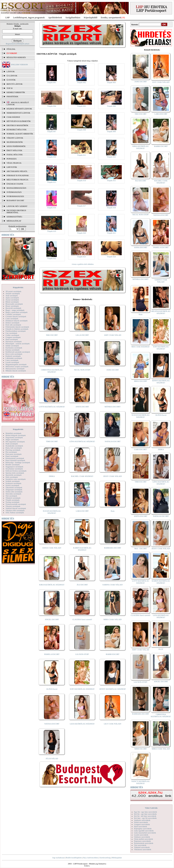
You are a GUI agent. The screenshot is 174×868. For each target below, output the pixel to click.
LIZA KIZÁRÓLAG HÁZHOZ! (82, 724)
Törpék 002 (81, 82)
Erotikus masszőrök (17, 125)
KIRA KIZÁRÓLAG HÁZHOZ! (52, 585)
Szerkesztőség (105, 858)
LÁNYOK (11, 71)
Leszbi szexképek (12, 362)
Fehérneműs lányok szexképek (17, 327)
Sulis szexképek (12, 477)
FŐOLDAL (11, 49)
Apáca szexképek (12, 298)
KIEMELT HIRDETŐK (16, 92)
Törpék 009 (111, 131)
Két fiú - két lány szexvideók (145, 816)
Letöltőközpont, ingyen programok (29, 17)
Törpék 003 (111, 82)
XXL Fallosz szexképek (15, 512)
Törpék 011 (82, 155)
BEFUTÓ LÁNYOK (15, 84)
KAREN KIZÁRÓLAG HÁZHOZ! (82, 549)
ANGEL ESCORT (52, 619)
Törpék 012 (111, 157)
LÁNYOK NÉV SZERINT (17, 206)
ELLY (161, 649)
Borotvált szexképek (13, 308)
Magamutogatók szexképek (16, 364)
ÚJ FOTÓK (11, 80)
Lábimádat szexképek (14, 358)
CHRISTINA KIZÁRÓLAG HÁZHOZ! (52, 371)
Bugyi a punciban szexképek (16, 312)
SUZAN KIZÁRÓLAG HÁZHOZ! (52, 512)
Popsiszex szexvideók (142, 841)
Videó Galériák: (151, 808)
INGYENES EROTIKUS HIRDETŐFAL (16, 211)
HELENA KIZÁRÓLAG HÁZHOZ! (161, 312)
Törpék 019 (51, 231)
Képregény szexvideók (143, 829)
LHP (8, 17)
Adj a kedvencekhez (91, 858)
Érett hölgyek (14, 150)
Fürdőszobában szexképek (16, 331)
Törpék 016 (51, 208)
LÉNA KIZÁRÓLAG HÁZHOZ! (82, 441)
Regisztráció (11, 44)
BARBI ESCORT (113, 654)
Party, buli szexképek (14, 448)
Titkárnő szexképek (13, 498)
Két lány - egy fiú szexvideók (145, 818)
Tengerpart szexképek (14, 490)
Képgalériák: (18, 287)
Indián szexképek (12, 346)
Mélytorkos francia (17, 180)
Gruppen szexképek (13, 337)
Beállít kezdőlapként (74, 858)
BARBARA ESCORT (113, 548)
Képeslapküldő (91, 17)
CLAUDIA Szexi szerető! (82, 619)
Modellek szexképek (13, 433)
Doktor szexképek (13, 323)
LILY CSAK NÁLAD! (113, 724)
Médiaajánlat (117, 858)
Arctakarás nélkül (17, 171)
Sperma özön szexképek (15, 473)
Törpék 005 (81, 106)
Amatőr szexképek (13, 293)
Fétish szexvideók (141, 822)
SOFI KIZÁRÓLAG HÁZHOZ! (82, 689)
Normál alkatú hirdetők (20, 134)
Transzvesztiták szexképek (16, 504)
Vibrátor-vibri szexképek (15, 510)
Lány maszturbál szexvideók (145, 833)
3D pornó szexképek (13, 291)
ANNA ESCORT (141, 247)
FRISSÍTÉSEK (12, 96)
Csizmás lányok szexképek (16, 316)
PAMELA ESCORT (52, 654)
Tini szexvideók (140, 845)
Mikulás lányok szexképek (16, 371)
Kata (113, 511)
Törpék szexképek (13, 500)
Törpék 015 (111, 180)
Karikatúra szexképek (14, 348)
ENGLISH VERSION (19, 64)
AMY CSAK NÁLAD (113, 335)
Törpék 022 (51, 258)
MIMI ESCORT (141, 749)
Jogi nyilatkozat (58, 858)
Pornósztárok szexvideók (144, 843)
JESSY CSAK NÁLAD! (113, 476)
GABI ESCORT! (141, 449)
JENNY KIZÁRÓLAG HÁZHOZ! (113, 689)
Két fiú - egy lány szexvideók (145, 814)
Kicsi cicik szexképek (14, 354)
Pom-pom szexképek (14, 454)
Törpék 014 (81, 180)
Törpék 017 (81, 206)
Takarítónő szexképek (14, 487)
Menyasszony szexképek (15, 369)
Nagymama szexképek (14, 437)
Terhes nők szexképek (14, 492)
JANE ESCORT (113, 370)
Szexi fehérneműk (16, 146)
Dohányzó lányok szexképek (16, 321)
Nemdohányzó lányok (18, 113)
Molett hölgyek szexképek (16, 435)
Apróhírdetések (55, 17)
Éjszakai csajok (15, 184)
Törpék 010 (51, 157)
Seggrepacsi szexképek (14, 467)
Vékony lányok (15, 138)
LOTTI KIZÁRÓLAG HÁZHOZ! (52, 407)
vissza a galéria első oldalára (83, 264)
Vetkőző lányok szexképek (16, 508)
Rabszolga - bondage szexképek (18, 462)
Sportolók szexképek (14, 475)
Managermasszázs (16, 188)
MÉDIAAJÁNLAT (14, 221)
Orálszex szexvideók (142, 837)
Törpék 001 (51, 82)
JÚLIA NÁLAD (52, 758)
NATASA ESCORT (52, 724)
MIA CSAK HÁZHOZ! (141, 347)
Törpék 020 (81, 233)
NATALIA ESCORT (113, 441)
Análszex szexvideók (142, 820)
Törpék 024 (111, 257)
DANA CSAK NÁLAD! (52, 548)
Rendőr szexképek (13, 465)
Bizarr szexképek (12, 306)
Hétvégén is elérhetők (19, 121)
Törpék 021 (111, 233)
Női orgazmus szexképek (15, 442)
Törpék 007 (51, 131)
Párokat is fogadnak (18, 175)
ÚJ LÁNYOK (12, 76)
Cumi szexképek (12, 318)
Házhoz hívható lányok (19, 109)
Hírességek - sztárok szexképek (18, 344)
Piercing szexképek (13, 450)
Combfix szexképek (13, 314)
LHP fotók (12, 167)
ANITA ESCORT (82, 407)
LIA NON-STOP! (82, 654)
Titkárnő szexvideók (142, 847)
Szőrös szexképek (12, 485)
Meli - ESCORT (141, 548)
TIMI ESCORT (52, 441)
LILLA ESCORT (82, 335)
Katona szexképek (13, 350)
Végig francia (14, 163)
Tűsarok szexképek (13, 506)
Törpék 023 (81, 257)
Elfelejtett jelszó (23, 44)
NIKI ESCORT (52, 335)
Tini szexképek (11, 496)
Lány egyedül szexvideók (144, 831)
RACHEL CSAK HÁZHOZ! (82, 476)
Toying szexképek (13, 502)
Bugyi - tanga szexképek (15, 310)
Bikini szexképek (12, 302)
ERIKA (52, 476)
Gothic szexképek (12, 335)
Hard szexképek (12, 339)
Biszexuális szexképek (14, 304)
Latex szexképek (12, 360)
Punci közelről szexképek (15, 460)
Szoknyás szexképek (13, 483)
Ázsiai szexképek (12, 300)
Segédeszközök (15, 142)
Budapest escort (15, 200)
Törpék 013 (51, 182)
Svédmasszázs (14, 192)
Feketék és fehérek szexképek (17, 329)
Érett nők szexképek (13, 325)
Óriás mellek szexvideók (144, 839)
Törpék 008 (81, 130)
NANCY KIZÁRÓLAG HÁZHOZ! (141, 782)
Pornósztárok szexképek (15, 458)
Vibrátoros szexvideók (143, 849)
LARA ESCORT (82, 511)
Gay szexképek (11, 333)
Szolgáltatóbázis (73, 17)
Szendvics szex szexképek (16, 479)
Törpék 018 (111, 208)
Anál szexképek (12, 296)
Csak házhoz (13, 117)
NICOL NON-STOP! (82, 370)
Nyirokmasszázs (15, 196)
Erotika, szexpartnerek (111, 17)
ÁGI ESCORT (82, 585)
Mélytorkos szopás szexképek (17, 366)
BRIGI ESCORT (140, 381)
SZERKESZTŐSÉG (14, 217)
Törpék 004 (51, 106)
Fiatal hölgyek (15, 155)
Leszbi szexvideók (141, 835)
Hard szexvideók (140, 826)
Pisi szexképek (11, 452)
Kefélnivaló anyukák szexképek (18, 352)
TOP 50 (10, 88)
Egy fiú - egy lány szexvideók (146, 812)
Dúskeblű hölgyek (17, 130)
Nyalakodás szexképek (14, 446)
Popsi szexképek (12, 456)
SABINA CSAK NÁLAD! (113, 585)
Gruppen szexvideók (142, 824)
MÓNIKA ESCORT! (113, 407)
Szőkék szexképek (13, 481)
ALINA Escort (52, 689)
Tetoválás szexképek (13, 494)
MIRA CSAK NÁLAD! (113, 619)
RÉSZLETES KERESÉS (16, 57)
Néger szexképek (12, 439)
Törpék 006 (111, 106)
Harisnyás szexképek (14, 341)
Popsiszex (12, 159)
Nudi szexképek (12, 444)
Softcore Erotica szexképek (16, 471)
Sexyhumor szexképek (14, 469)
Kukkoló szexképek (13, 356)
